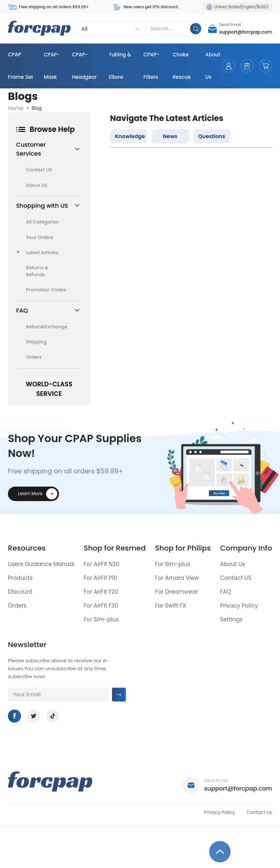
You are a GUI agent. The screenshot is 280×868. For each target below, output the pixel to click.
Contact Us (259, 812)
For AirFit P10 (100, 578)
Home (16, 108)
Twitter (34, 716)
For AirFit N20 (101, 564)
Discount (20, 592)
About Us (213, 66)
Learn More (30, 494)
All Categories (42, 222)
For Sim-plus (101, 619)
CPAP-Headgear (84, 66)
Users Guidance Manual (41, 564)
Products (20, 578)
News (170, 136)
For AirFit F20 (101, 592)
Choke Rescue (182, 66)
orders (247, 66)
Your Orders (40, 237)
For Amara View (177, 578)
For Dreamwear (177, 592)
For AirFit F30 (101, 606)
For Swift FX (171, 606)
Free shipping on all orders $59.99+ (48, 7)
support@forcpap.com (246, 32)
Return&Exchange (46, 327)
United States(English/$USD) (238, 7)
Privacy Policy (239, 606)
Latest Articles (42, 253)
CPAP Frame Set (20, 66)
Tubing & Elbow (120, 66)
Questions (211, 136)
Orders (34, 357)
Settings (231, 619)
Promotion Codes (46, 290)
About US (37, 185)
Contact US (39, 170)
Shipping (36, 342)
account (229, 66)
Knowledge (130, 136)
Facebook (14, 716)
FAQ (225, 592)
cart (266, 66)
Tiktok (53, 716)
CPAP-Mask (52, 66)
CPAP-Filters (152, 66)
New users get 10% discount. (146, 7)
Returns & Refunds (37, 271)
